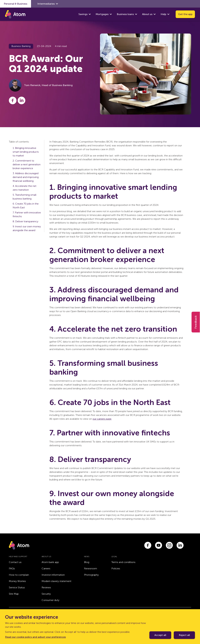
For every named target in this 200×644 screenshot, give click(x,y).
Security (46, 594)
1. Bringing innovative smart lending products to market (26, 152)
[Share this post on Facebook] (13, 100)
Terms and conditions (123, 562)
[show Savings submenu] (90, 14)
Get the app (185, 14)
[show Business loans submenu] (136, 14)
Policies (116, 568)
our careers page (102, 419)
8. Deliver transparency (25, 221)
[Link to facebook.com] (148, 545)
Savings (83, 14)
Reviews (46, 587)
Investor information (53, 575)
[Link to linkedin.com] (180, 545)
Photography (91, 575)
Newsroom (91, 568)
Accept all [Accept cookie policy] (160, 635)
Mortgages (102, 14)
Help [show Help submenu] (165, 14)
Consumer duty (50, 600)
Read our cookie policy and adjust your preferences (35, 637)
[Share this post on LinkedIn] (22, 100)
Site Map (14, 594)
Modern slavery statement (56, 581)
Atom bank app (50, 562)
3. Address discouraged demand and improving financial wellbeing (26, 177)
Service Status (17, 587)
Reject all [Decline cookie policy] (184, 635)
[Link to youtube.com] (159, 545)
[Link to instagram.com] (169, 545)
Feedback (196, 322)
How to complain (19, 575)
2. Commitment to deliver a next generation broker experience (27, 164)
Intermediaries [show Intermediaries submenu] (48, 4)
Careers (46, 568)
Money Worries (17, 581)
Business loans (125, 14)
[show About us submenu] (155, 14)
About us (147, 14)
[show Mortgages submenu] (111, 14)
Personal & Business (16, 4)
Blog (87, 562)
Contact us (15, 562)
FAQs (12, 568)
